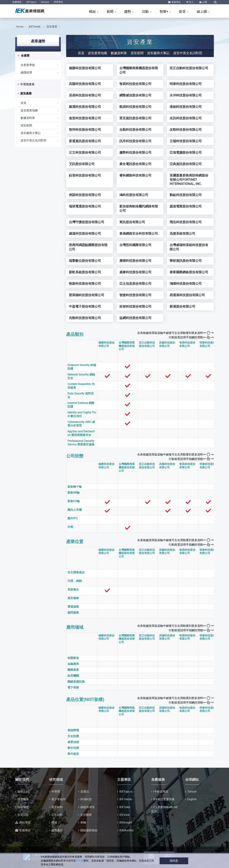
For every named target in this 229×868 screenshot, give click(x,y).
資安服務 (73, 598)
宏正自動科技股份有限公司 (147, 344)
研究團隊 (23, 799)
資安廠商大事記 (31, 133)
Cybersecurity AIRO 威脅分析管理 (81, 424)
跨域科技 (86, 799)
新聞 (110, 12)
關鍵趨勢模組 (89, 830)
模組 (93, 12)
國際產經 (57, 830)
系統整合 (73, 589)
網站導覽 (25, 822)
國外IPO (73, 518)
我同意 (174, 861)
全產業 (24, 56)
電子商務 (73, 687)
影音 (183, 12)
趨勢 (128, 12)
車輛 (83, 822)
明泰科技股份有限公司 (208, 344)
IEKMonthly (127, 830)
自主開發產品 (76, 572)
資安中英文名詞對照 (33, 140)
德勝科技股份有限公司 (106, 344)
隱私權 (80, 861)
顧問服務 (73, 613)
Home (20, 27)
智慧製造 (73, 658)
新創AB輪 (74, 493)
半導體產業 (26, 84)
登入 (191, 2)
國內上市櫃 (75, 510)
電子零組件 (59, 799)
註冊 (205, 2)
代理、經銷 (75, 581)
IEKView (45, 2)
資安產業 (52, 27)
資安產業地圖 (29, 110)
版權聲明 (23, 807)
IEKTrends (35, 27)
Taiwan (192, 792)
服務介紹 (23, 792)
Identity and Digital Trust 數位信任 (82, 414)
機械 (54, 822)
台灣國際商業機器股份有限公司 (127, 346)
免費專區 (17, 2)
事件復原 (73, 754)
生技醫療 (86, 815)
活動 (146, 12)
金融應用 (73, 664)
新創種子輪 (75, 487)
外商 (70, 527)
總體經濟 (26, 73)
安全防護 (73, 736)
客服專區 (176, 2)
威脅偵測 (73, 742)
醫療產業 (73, 670)
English (192, 799)
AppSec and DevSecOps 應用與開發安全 (81, 433)
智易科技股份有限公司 (187, 344)
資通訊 (85, 792)
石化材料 (57, 815)
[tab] (38, 56)
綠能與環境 (87, 807)
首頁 (23, 103)
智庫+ (164, 12)
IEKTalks (125, 807)
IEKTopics (31, 2)
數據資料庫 (28, 118)
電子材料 (57, 807)
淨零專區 (58, 2)
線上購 (202, 12)
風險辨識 (73, 730)
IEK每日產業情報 (164, 799)
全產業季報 (28, 65)
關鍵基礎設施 (76, 682)
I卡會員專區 (161, 792)
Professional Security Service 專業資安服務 (81, 443)
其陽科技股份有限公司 (167, 344)
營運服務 (73, 607)
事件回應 (73, 748)
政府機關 (73, 676)
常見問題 (23, 815)
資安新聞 (26, 125)
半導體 (56, 792)
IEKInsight (126, 822)
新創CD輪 (74, 501)
